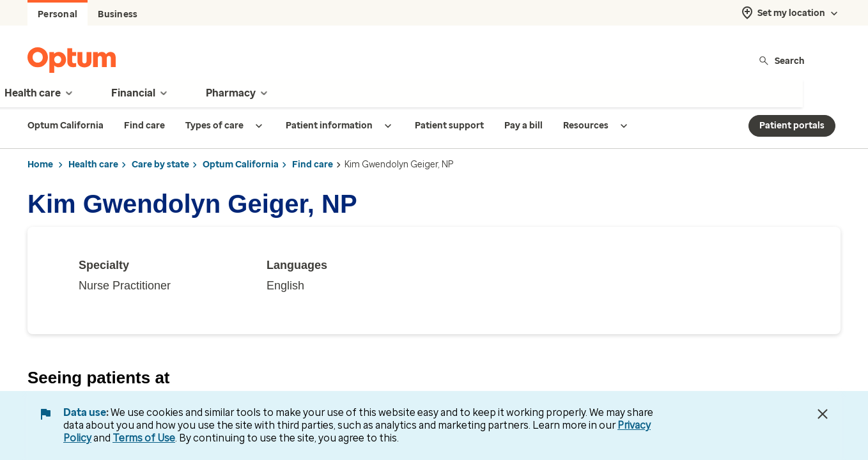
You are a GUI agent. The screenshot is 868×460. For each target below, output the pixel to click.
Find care (313, 165)
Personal (58, 14)
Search (781, 60)
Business (118, 14)
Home (40, 165)
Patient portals (792, 126)
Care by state (160, 165)
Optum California (241, 165)
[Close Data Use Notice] (823, 414)
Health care (93, 165)
